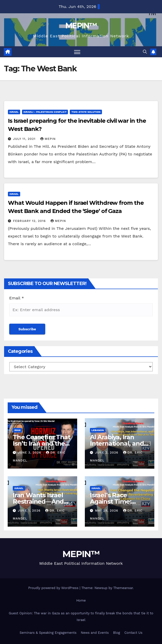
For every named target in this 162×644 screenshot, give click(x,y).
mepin (48, 139)
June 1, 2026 (30, 511)
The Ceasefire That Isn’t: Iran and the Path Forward (41, 443)
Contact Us (134, 633)
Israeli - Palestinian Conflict (45, 112)
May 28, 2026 (107, 511)
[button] (145, 52)
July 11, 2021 (25, 139)
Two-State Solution (86, 112)
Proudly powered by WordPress (54, 588)
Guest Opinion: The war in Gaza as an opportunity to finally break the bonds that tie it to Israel (81, 617)
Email (17, 298)
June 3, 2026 (30, 453)
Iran (17, 430)
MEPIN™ (81, 26)
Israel (14, 112)
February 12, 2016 (30, 221)
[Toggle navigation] (77, 52)
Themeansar (123, 588)
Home (81, 600)
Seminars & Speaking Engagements (48, 633)
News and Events (95, 633)
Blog (117, 633)
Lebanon (98, 430)
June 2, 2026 (107, 453)
